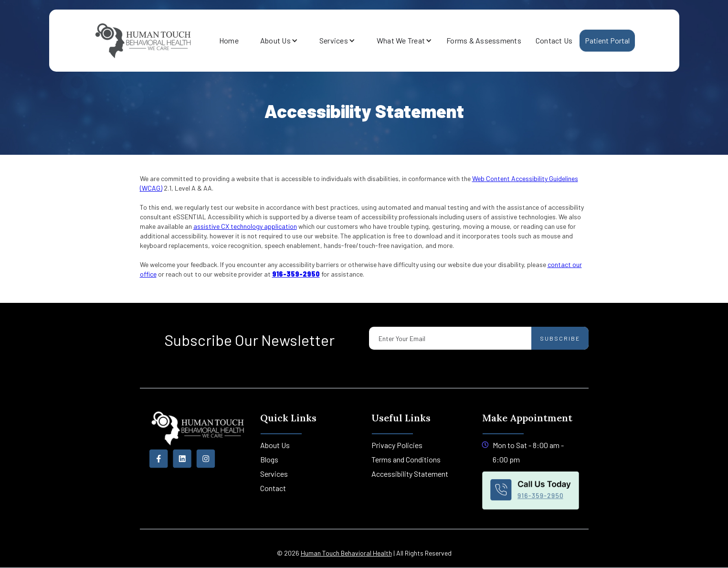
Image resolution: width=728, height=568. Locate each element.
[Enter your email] (479, 338)
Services (334, 40)
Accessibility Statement (410, 474)
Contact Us (554, 40)
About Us (275, 40)
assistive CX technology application (245, 226)
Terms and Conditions (406, 459)
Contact (273, 488)
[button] (275, 41)
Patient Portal (607, 40)
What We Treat (401, 40)
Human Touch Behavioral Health (346, 553)
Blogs (269, 459)
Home (229, 40)
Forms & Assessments (484, 40)
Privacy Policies (397, 445)
